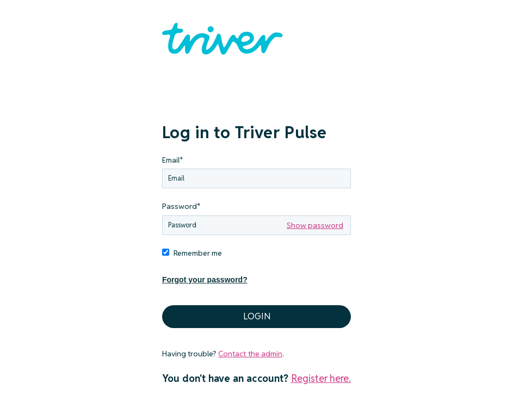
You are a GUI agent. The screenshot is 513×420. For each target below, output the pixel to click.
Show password (315, 225)
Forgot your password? (205, 280)
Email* (173, 160)
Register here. (321, 378)
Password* (181, 206)
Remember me (198, 253)
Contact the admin (250, 354)
